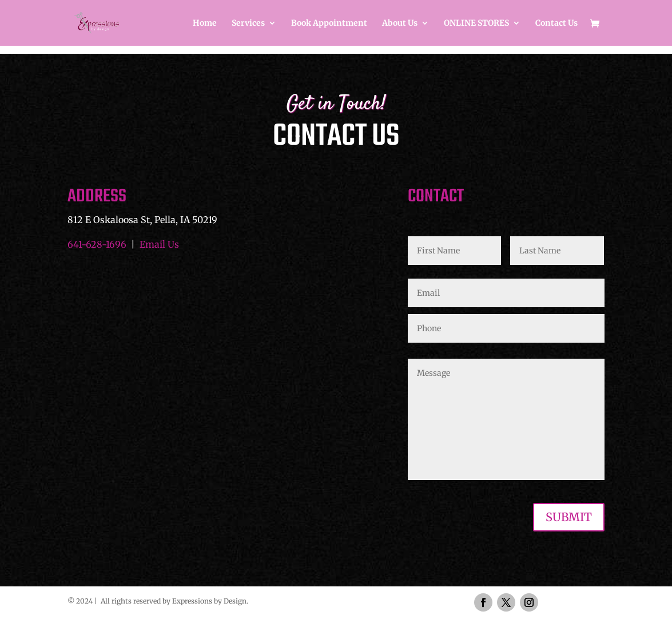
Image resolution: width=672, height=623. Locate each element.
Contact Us (556, 23)
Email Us (159, 244)
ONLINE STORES (476, 23)
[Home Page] (117, 22)
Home (205, 23)
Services (248, 23)
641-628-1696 (97, 244)
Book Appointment (329, 23)
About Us (400, 23)
